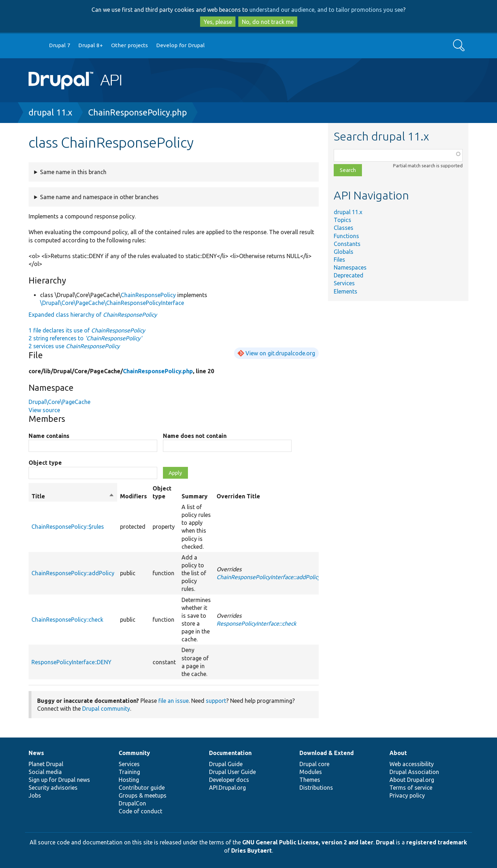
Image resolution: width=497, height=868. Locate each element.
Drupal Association (414, 772)
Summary (195, 496)
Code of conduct (140, 811)
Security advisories (53, 788)
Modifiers (133, 496)
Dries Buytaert (252, 850)
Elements (346, 291)
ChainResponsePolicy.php (138, 112)
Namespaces (350, 267)
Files (339, 260)
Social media (45, 772)
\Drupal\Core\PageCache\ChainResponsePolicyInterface (112, 303)
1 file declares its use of (87, 330)
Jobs (35, 795)
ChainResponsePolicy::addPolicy (73, 573)
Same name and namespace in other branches (99, 197)
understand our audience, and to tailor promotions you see (326, 10)
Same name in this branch (73, 172)
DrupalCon (132, 803)
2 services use (74, 346)
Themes (310, 780)
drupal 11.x (50, 112)
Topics (342, 220)
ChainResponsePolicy (148, 295)
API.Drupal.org (227, 788)
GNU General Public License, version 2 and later (308, 842)
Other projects (130, 45)
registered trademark (437, 842)
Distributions (316, 788)
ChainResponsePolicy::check (67, 620)
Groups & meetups (143, 795)
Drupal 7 (60, 45)
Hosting (129, 780)
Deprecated (349, 275)
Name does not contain (195, 436)
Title (73, 496)
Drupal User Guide (232, 772)
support (216, 701)
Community (134, 753)
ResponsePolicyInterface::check (256, 623)
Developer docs (229, 780)
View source (44, 410)
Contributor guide (142, 788)
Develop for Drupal (180, 45)
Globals (344, 252)
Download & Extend (327, 753)
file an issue (173, 701)
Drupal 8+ (91, 45)
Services (344, 283)
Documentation (230, 753)
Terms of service (411, 788)
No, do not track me (268, 22)
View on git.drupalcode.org (280, 353)
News (36, 753)
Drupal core (314, 764)
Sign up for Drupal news (59, 780)
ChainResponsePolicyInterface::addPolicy (269, 577)
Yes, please (218, 22)
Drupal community (106, 709)
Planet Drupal (46, 764)
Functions (346, 236)
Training (129, 772)
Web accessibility (412, 764)
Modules (311, 772)
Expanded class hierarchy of (93, 315)
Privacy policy (407, 795)
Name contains (49, 436)
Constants (347, 244)
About (398, 753)
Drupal (385, 842)
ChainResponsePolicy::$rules (68, 527)
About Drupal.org (412, 780)
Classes (344, 228)
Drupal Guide (226, 764)
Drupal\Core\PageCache (59, 402)
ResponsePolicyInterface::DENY (71, 662)
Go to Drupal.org (35, 46)
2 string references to (85, 338)
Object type (45, 463)
